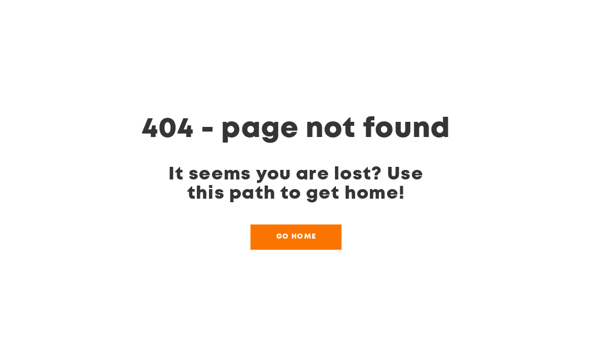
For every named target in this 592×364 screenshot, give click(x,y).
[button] (296, 237)
